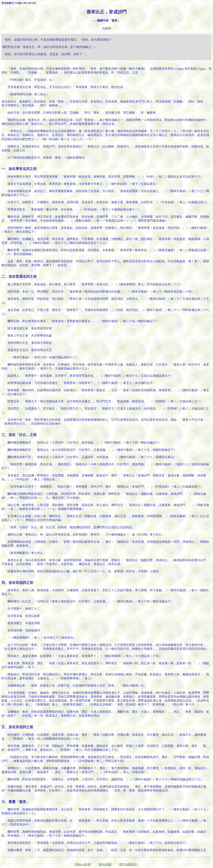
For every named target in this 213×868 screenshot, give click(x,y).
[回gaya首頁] (83, 864)
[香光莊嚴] (105, 864)
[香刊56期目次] (128, 864)
